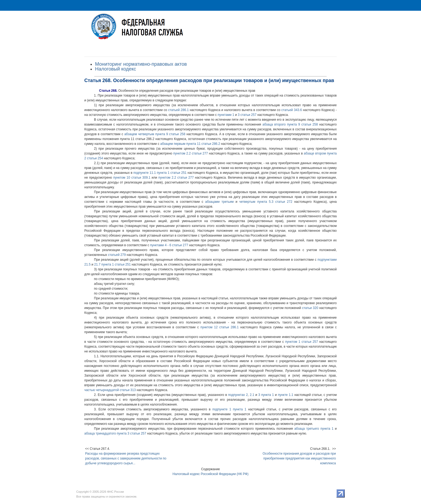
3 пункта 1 (266, 395)
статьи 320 (310, 308)
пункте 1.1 (286, 395)
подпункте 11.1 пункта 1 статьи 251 (160, 173)
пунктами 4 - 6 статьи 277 (169, 245)
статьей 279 (117, 255)
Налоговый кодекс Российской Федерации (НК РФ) (211, 474)
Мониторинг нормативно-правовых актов (141, 64)
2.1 (252, 395)
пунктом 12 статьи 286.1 (219, 327)
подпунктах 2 (238, 395)
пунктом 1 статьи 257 (302, 342)
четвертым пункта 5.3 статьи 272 (266, 202)
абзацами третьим (219, 202)
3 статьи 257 (247, 115)
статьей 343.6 (292, 110)
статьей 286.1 (178, 110)
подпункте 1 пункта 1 (229, 409)
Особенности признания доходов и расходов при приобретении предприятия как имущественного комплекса (299, 458)
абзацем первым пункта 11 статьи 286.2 (190, 144)
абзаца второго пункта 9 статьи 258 (290, 124)
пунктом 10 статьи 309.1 (132, 178)
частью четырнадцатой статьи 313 (110, 390)
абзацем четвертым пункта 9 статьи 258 (155, 134)
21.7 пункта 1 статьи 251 (112, 264)
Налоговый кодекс (116, 69)
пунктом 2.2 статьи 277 (190, 153)
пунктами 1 (226, 115)
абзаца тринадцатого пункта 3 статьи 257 (115, 433)
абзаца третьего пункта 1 (314, 429)
